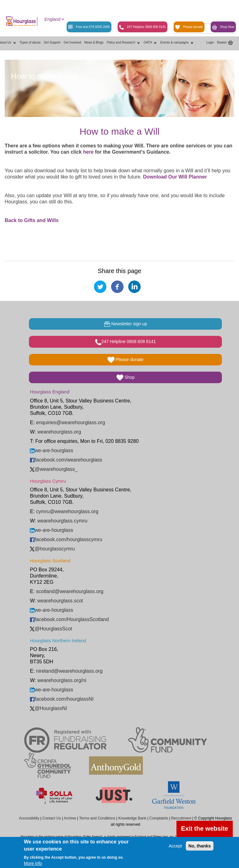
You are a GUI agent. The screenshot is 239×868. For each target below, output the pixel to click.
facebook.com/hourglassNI (62, 699)
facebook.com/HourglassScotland (69, 619)
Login (210, 42)
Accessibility (29, 818)
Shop (126, 378)
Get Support (52, 42)
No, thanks (200, 846)
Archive (70, 818)
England (52, 19)
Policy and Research (124, 43)
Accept (175, 846)
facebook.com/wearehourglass (66, 460)
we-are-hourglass (52, 450)
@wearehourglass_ (54, 469)
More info (33, 863)
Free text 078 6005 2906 (89, 27)
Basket (222, 42)
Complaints (159, 818)
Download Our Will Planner (176, 177)
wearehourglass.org (59, 432)
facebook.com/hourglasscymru (66, 539)
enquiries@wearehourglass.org (71, 422)
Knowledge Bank (132, 818)
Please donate (189, 27)
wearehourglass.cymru (62, 521)
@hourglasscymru (52, 549)
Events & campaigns (177, 43)
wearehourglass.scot (60, 601)
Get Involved (72, 42)
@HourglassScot (51, 629)
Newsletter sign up (126, 324)
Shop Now (223, 27)
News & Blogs (94, 42)
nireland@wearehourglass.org (69, 671)
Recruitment (181, 818)
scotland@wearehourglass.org (70, 591)
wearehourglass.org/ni (62, 680)
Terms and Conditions (97, 818)
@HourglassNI (48, 708)
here (88, 152)
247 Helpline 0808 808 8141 (143, 27)
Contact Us (52, 818)
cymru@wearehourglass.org (67, 511)
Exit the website (205, 829)
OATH (150, 43)
